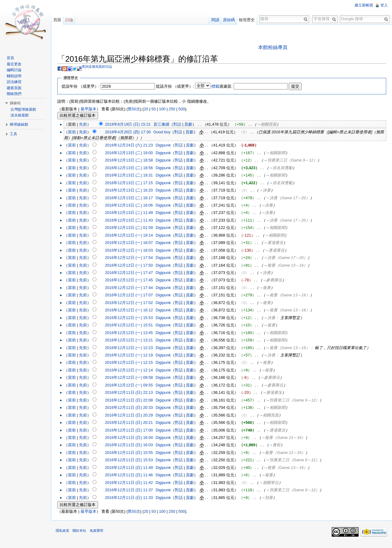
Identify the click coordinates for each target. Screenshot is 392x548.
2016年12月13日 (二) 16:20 (133, 191)
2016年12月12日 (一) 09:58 (133, 378)
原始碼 (228, 20)
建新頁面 (16, 88)
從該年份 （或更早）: (85, 87)
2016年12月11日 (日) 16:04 (133, 438)
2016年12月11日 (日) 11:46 (133, 476)
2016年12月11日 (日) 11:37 (133, 491)
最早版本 (92, 110)
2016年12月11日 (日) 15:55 (133, 453)
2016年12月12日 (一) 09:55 (133, 386)
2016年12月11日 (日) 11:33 (133, 498)
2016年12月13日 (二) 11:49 (133, 213)
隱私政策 (67, 534)
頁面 (60, 20)
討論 (72, 20)
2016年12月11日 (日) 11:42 (133, 483)
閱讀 (214, 20)
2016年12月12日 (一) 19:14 (133, 236)
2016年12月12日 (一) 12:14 (133, 371)
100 (166, 110)
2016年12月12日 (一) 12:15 (133, 363)
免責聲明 (100, 534)
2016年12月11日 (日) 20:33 (133, 408)
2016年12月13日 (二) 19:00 (133, 153)
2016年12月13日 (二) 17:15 (133, 183)
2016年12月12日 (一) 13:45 (133, 333)
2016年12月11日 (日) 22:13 (133, 393)
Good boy (166, 133)
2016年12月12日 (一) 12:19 (133, 356)
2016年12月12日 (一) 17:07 (133, 296)
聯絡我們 (16, 94)
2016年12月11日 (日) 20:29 (133, 416)
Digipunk (168, 146)
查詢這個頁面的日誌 (101, 67)
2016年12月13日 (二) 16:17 (133, 198)
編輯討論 (16, 70)
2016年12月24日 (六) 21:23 (133, 146)
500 (186, 110)
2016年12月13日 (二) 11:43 (133, 221)
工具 (15, 134)
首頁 (12, 58)
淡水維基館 (21, 115)
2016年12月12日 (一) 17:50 (133, 266)
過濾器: (226, 87)
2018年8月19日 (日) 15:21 (132, 125)
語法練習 (16, 82)
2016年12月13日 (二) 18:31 (133, 176)
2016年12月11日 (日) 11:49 (133, 468)
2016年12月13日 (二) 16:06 (133, 206)
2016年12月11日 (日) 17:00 (133, 431)
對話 (182, 125)
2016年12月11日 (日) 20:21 (133, 423)
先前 (87, 125)
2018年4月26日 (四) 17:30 (132, 133)
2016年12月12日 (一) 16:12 (133, 311)
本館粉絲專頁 (274, 48)
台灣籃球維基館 (25, 109)
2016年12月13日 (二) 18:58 (133, 161)
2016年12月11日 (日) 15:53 (133, 461)
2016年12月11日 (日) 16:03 (133, 446)
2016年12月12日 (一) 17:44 (133, 288)
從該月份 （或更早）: (179, 87)
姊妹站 (17, 103)
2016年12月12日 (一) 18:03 (133, 251)
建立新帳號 (363, 5)
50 (158, 110)
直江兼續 (166, 125)
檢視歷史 (246, 20)
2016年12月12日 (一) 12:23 (133, 348)
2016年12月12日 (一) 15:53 (133, 318)
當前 (76, 133)
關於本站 (84, 534)
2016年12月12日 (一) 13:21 (133, 341)
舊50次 (138, 110)
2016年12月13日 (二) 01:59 (133, 228)
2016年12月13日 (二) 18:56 (133, 168)
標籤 (220, 87)
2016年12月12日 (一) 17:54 (133, 258)
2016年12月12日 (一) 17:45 (133, 281)
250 (176, 110)
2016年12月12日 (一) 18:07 (133, 244)
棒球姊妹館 (21, 124)
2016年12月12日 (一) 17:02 (133, 303)
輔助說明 (16, 76)
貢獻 (193, 125)
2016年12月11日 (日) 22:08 (133, 401)
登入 (383, 5)
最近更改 (16, 64)
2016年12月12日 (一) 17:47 (133, 273)
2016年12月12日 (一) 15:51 (133, 326)
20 (150, 110)
